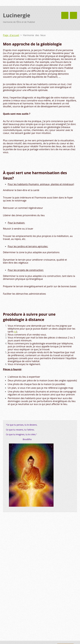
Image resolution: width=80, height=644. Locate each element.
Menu (73, 15)
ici (15, 332)
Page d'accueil (11, 35)
